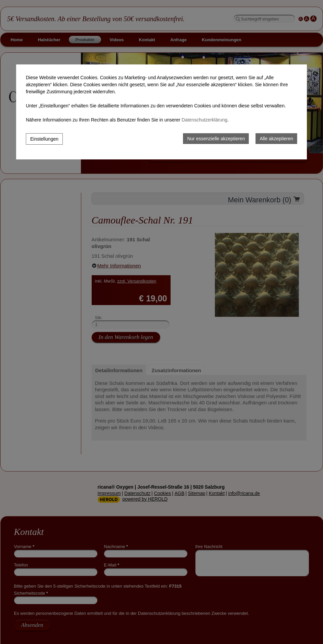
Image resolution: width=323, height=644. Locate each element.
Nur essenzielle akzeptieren (216, 139)
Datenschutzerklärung (204, 120)
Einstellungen (44, 139)
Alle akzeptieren (276, 139)
